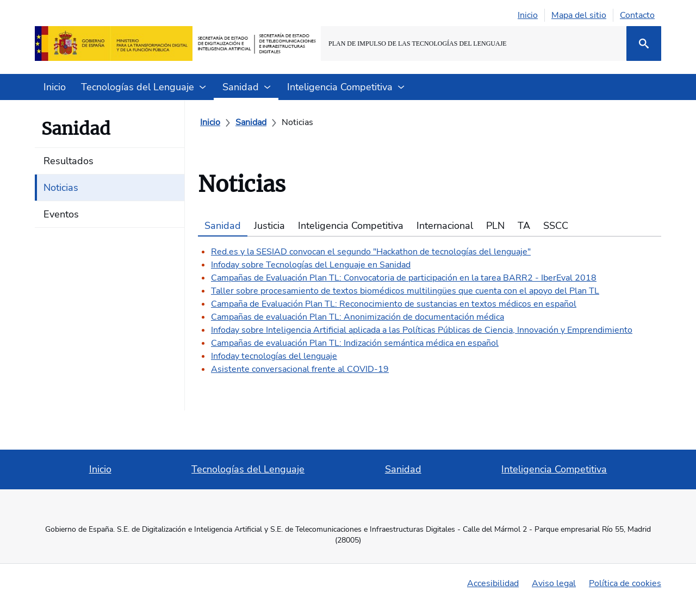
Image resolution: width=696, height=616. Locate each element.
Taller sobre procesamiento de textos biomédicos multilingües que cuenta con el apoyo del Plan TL (405, 291)
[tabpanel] (430, 306)
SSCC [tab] (556, 226)
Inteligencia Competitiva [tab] (351, 226)
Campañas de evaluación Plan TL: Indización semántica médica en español (355, 343)
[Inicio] (210, 122)
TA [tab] (524, 226)
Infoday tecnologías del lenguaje (274, 356)
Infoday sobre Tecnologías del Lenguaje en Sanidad (311, 265)
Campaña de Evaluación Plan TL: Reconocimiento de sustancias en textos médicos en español (394, 304)
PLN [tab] (495, 226)
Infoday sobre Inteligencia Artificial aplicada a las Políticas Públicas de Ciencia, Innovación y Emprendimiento (422, 330)
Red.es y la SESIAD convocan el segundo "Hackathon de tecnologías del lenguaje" (371, 252)
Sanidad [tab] (223, 226)
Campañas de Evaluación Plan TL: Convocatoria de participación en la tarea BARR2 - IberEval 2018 (404, 278)
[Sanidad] (251, 122)
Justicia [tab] (269, 226)
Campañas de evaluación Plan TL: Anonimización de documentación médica (358, 317)
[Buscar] (644, 43)
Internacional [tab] (445, 226)
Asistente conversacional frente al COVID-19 (300, 369)
